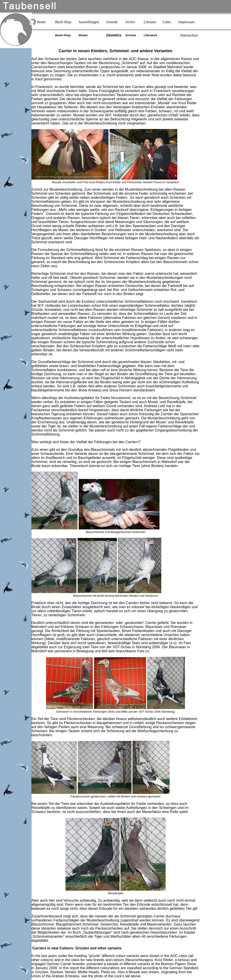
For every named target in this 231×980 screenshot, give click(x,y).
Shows (83, 35)
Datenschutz (189, 35)
